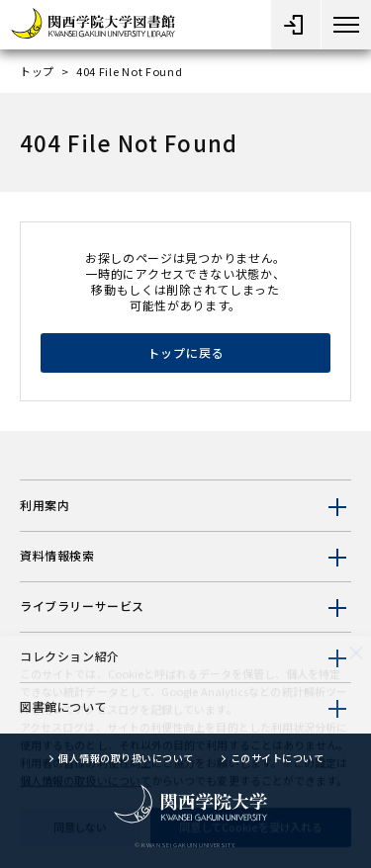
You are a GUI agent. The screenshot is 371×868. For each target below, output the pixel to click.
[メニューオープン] (296, 25)
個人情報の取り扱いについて (126, 758)
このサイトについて (278, 758)
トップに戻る (186, 352)
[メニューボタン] (346, 25)
